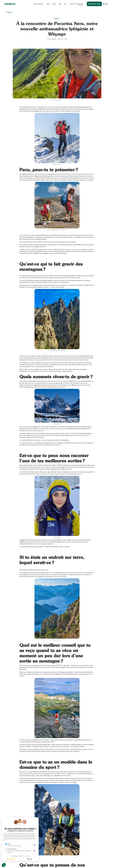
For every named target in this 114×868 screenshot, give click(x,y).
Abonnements (38, 4)
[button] (106, 4)
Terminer (29, 859)
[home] (10, 4)
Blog (54, 4)
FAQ (60, 4)
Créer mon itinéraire (76, 4)
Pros (65, 4)
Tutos (48, 4)
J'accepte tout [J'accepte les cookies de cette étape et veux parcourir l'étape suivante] (11, 859)
